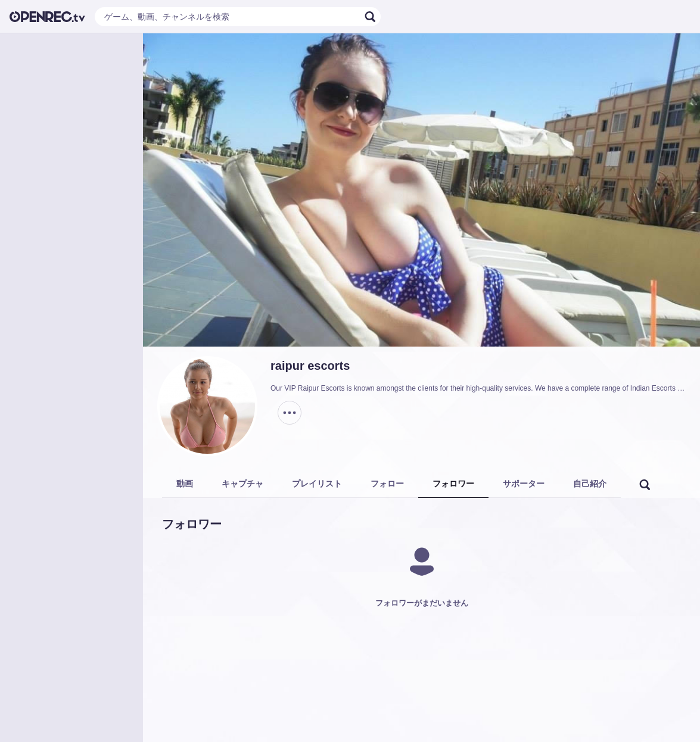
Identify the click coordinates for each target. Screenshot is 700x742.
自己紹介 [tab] (590, 484)
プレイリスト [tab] (317, 484)
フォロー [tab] (387, 484)
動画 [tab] (185, 484)
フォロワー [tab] (453, 484)
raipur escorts (310, 366)
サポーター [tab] (524, 484)
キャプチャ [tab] (242, 484)
